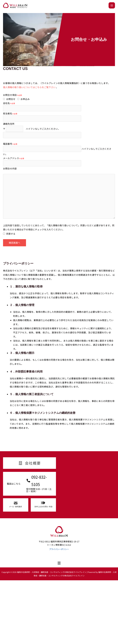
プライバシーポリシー (59, 549)
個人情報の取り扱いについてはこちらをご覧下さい (29, 87)
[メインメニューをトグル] (112, 5)
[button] (59, 563)
